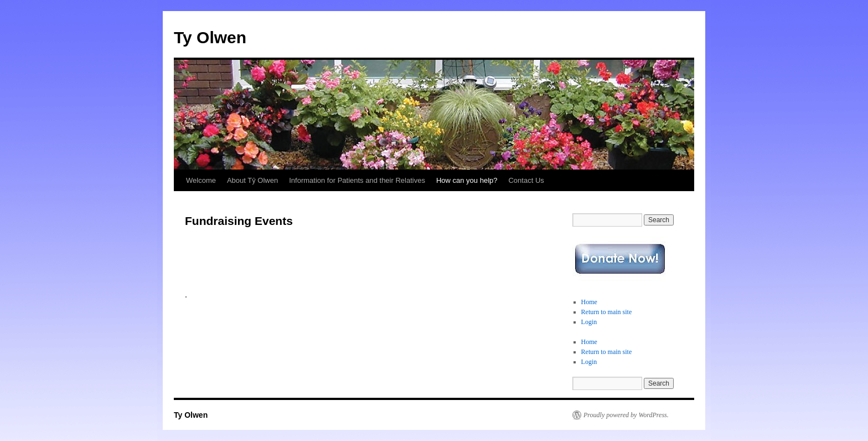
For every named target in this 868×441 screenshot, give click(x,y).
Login (589, 322)
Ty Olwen (210, 37)
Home (589, 302)
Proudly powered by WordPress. (626, 415)
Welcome (201, 180)
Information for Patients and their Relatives (357, 180)
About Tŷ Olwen (252, 180)
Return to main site (607, 312)
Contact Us (526, 180)
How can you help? (467, 180)
